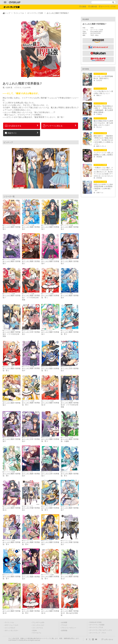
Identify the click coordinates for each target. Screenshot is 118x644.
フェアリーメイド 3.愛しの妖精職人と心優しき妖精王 (103, 154)
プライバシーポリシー (69, 628)
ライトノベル (19, 13)
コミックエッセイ (38, 625)
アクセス (64, 625)
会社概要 (64, 623)
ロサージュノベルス (12, 625)
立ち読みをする (13, 126)
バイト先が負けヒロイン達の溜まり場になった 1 (103, 92)
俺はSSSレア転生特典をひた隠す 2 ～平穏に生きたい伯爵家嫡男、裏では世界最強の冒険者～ (103, 109)
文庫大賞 (94, 7)
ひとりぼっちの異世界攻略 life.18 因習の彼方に (104, 77)
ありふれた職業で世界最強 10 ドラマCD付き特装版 (70, 405)
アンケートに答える (53, 126)
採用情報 (64, 631)
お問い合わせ (109, 640)
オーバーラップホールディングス (101, 630)
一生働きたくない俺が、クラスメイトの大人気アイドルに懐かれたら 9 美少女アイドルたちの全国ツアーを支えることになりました (103, 172)
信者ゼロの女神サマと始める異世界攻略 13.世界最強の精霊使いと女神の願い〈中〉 (103, 187)
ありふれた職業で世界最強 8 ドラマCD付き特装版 (12, 334)
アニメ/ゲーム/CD (38, 623)
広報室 (84, 7)
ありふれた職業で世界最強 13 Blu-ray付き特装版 (70, 613)
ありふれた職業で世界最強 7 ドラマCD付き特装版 (31, 298)
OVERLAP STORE (95, 622)
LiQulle (35, 630)
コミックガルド (10, 628)
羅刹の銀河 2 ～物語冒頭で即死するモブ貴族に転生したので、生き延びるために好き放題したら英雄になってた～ (103, 140)
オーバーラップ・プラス (98, 633)
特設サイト (11, 133)
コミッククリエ (38, 628)
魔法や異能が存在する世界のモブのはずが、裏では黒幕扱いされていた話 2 (103, 123)
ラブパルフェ (37, 633)
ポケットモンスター (12, 631)
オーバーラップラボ (108, 7)
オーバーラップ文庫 (35, 13)
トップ (8, 13)
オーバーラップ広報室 (97, 625)
